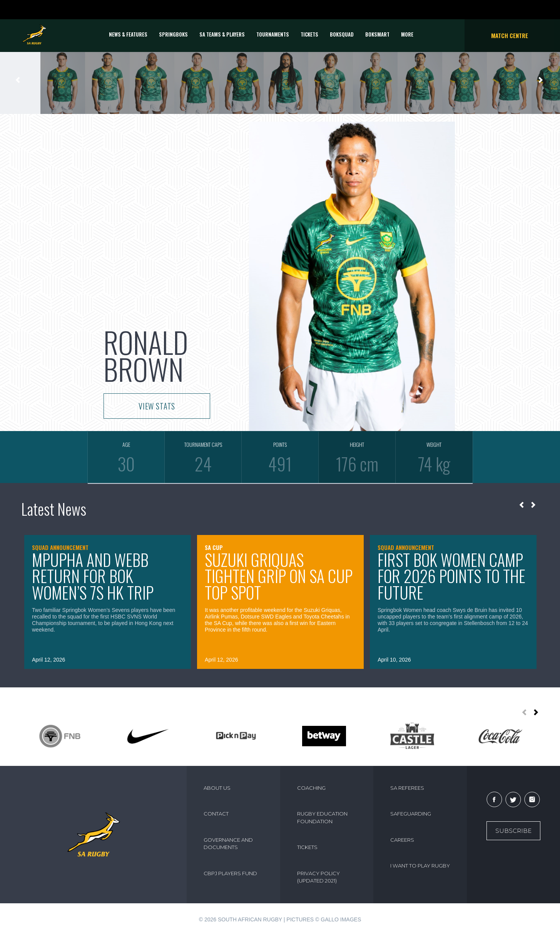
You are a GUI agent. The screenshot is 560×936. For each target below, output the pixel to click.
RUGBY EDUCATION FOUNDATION (322, 817)
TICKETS (309, 34)
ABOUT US (217, 788)
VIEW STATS (157, 406)
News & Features (128, 34)
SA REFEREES (407, 788)
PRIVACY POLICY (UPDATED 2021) (318, 877)
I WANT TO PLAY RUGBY (420, 866)
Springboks (173, 34)
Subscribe (513, 831)
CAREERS (402, 840)
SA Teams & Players (222, 34)
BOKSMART (377, 34)
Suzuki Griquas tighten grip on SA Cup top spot (279, 576)
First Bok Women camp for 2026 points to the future (451, 576)
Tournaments (273, 34)
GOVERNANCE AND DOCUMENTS (228, 844)
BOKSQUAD (342, 34)
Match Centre (510, 35)
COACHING (311, 788)
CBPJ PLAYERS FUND (230, 873)
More (407, 34)
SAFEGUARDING (411, 814)
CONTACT (216, 814)
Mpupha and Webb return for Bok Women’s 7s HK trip (93, 576)
